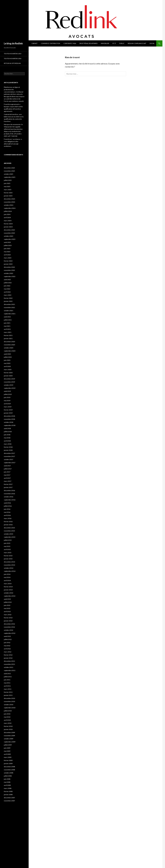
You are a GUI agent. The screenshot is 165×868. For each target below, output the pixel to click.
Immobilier (105, 43)
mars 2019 (8, 407)
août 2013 (7, 599)
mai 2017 (7, 475)
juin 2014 (7, 574)
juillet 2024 (8, 211)
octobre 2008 (9, 773)
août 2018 (7, 428)
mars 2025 (8, 190)
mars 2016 (8, 518)
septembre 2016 (10, 500)
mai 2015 (7, 546)
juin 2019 (7, 397)
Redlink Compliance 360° (137, 43)
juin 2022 (7, 286)
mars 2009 (8, 757)
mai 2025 (7, 186)
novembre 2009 (9, 736)
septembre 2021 (10, 314)
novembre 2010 (9, 701)
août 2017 (7, 466)
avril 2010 (7, 720)
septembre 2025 (10, 177)
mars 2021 (8, 332)
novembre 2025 (9, 171)
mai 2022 (7, 289)
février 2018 (8, 447)
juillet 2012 (8, 639)
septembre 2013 (10, 596)
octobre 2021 (9, 311)
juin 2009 (7, 748)
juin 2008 (7, 779)
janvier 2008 (8, 795)
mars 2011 (8, 689)
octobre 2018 (9, 422)
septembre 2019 (10, 388)
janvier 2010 (8, 729)
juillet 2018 (8, 432)
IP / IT (114, 43)
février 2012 (8, 655)
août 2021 (7, 317)
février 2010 (8, 726)
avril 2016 (7, 515)
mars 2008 (8, 788)
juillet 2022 (8, 283)
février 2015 (8, 556)
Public (122, 43)
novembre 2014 (9, 565)
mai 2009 (7, 751)
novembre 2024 (9, 202)
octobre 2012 (9, 630)
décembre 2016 (9, 490)
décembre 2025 (9, 168)
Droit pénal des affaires (88, 43)
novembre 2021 (9, 307)
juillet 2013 (8, 602)
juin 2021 (7, 323)
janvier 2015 (8, 559)
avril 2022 (7, 292)
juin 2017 (7, 472)
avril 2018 (7, 441)
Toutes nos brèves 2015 (13, 54)
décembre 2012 (9, 624)
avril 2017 (7, 478)
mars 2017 (8, 481)
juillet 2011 (8, 677)
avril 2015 (7, 549)
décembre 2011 (9, 661)
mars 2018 (8, 444)
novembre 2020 (9, 345)
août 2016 (7, 503)
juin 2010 (7, 714)
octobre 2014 (9, 568)
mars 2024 (8, 221)
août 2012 (7, 636)
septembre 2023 (10, 239)
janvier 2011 (8, 695)
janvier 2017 (8, 487)
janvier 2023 (8, 264)
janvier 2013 (8, 621)
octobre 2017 (9, 459)
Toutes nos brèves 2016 (13, 58)
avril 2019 (7, 404)
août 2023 (7, 242)
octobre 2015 (9, 534)
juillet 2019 (8, 394)
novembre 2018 (9, 419)
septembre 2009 (10, 742)
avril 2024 (7, 217)
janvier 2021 (8, 338)
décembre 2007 (9, 798)
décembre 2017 (9, 453)
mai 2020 (7, 363)
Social (152, 43)
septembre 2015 (10, 537)
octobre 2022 (9, 273)
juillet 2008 (8, 776)
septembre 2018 (10, 425)
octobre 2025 (9, 174)
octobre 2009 (9, 739)
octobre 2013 (9, 593)
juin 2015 (7, 543)
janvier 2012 (8, 658)
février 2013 (8, 618)
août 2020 (7, 354)
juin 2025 (7, 183)
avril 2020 (7, 366)
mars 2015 (8, 553)
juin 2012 (7, 643)
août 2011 (7, 674)
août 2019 (7, 391)
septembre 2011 (10, 670)
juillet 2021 (8, 320)
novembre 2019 (9, 382)
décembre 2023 (9, 230)
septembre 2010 (10, 708)
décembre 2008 (9, 767)
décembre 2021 (9, 304)
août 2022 (7, 280)
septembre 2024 (10, 208)
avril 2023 (7, 255)
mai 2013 (7, 608)
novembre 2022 (9, 270)
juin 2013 (7, 605)
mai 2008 (7, 782)
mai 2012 (7, 646)
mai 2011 (7, 683)
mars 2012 (8, 652)
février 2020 (8, 373)
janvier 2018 (8, 450)
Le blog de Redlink (13, 43)
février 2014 (8, 587)
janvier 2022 (8, 301)
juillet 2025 (8, 180)
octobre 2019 (9, 385)
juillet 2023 (8, 245)
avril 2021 (7, 329)
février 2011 (8, 692)
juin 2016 (7, 509)
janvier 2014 (8, 590)
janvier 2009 (8, 763)
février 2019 (8, 410)
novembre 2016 (9, 494)
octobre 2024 (9, 205)
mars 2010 (8, 723)
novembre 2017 (9, 456)
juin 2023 (7, 249)
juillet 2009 (8, 745)
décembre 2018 (9, 416)
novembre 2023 (9, 233)
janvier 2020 (8, 376)
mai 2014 (7, 577)
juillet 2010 (8, 711)
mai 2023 (7, 252)
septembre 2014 (10, 571)
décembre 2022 (9, 267)
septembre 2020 (10, 351)
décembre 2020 (9, 342)
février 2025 (8, 193)
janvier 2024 (8, 227)
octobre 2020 (9, 348)
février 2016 (8, 522)
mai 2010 (7, 717)
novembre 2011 (9, 664)
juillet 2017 (8, 469)
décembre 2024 (9, 199)
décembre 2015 (9, 528)
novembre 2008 (9, 770)
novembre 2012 (9, 627)
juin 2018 (7, 435)
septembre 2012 (10, 633)
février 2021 (8, 335)
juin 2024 (7, 214)
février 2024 (8, 224)
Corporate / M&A (70, 43)
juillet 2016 (8, 506)
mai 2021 (7, 326)
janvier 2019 (8, 413)
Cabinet (34, 43)
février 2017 (8, 484)
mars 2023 (8, 258)
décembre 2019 (9, 379)
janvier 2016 (8, 525)
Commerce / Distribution (50, 43)
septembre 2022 (10, 276)
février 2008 (8, 791)
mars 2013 (8, 615)
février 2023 (8, 261)
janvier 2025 (8, 196)
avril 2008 (7, 785)
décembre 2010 (9, 698)
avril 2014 (7, 580)
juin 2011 (7, 680)
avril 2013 (7, 611)
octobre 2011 (9, 667)
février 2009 (8, 760)
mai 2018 (7, 438)
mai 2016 (7, 512)
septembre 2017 (10, 463)
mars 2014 (8, 584)
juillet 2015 (8, 540)
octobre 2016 (9, 497)
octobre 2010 (9, 705)
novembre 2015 (9, 531)
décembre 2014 (9, 562)
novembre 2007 (9, 801)
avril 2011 (7, 686)
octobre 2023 (9, 236)
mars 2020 (8, 369)
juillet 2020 (8, 357)
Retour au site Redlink (12, 63)
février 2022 (8, 298)
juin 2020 (7, 360)
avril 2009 (7, 754)
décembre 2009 (9, 732)
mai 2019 (7, 401)
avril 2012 (7, 649)
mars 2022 (8, 295)
